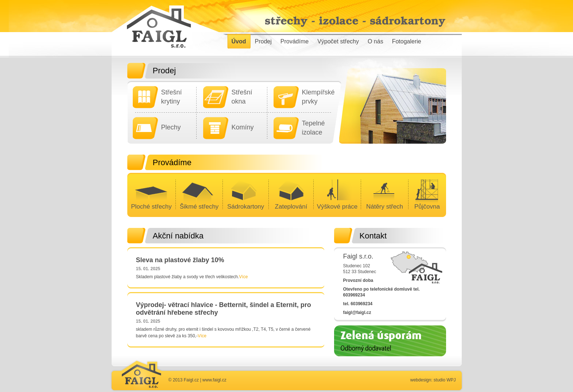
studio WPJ (445, 380)
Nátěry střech (385, 207)
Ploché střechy (151, 207)
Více (243, 277)
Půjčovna (427, 207)
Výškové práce (337, 207)
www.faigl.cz (214, 380)
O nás (375, 41)
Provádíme (295, 41)
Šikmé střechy (199, 207)
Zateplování (291, 207)
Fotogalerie (407, 41)
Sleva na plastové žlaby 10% (180, 260)
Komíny (243, 127)
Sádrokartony (246, 207)
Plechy (171, 127)
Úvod (239, 41)
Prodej (263, 41)
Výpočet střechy (338, 41)
